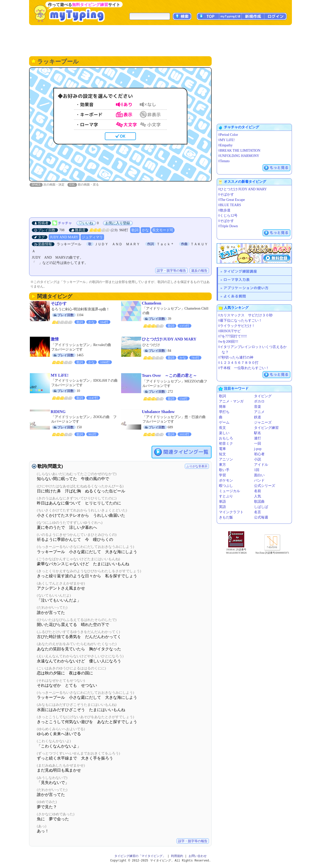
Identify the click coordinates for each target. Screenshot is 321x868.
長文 (222, 428)
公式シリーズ (265, 486)
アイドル (261, 465)
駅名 (258, 433)
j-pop (258, 449)
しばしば (261, 507)
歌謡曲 (259, 502)
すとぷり (226, 496)
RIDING (58, 412)
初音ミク (226, 444)
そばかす (59, 304)
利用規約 (177, 856)
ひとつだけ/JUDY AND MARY (169, 339)
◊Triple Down (228, 226)
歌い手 (224, 470)
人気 (258, 496)
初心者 (259, 454)
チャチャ (65, 223)
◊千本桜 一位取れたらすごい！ (244, 368)
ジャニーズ (263, 422)
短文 (222, 454)
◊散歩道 (224, 210)
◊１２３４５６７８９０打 (238, 363)
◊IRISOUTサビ (229, 331)
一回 (258, 444)
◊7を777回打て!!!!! (232, 336)
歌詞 (135, 230)
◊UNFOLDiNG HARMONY (239, 156)
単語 (222, 502)
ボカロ (259, 401)
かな (145, 230)
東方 (222, 465)
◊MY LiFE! (226, 140)
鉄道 (258, 417)
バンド (259, 480)
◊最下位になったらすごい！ (240, 321)
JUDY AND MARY (64, 237)
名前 (258, 491)
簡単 (222, 407)
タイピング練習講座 (240, 271)
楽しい (224, 433)
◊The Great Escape (231, 200)
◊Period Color (228, 135)
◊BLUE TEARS (230, 205)
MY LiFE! (60, 375)
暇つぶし (226, 486)
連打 (258, 438)
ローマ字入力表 (237, 280)
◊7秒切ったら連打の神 (236, 357)
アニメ (259, 412)
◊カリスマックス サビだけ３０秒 (245, 315)
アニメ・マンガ (231, 401)
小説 (258, 459)
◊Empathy (225, 145)
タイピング (263, 396)
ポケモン (226, 480)
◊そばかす (226, 194)
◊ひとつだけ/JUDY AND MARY (243, 189)
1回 (257, 470)
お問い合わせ (198, 856)
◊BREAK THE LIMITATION (239, 151)
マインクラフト (231, 512)
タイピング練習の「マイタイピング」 (140, 856)
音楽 (258, 407)
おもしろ (226, 438)
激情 (55, 339)
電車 (222, 449)
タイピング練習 (266, 428)
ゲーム (224, 422)
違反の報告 (199, 271)
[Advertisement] (160, 40)
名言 (258, 512)
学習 (222, 475)
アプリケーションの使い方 (246, 288)
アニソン (226, 459)
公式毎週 (261, 517)
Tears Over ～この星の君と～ (170, 376)
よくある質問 (235, 296)
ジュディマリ (92, 237)
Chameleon (152, 303)
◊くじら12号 (228, 216)
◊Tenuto (224, 161)
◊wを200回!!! (228, 342)
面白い (259, 475)
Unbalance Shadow (158, 412)
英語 (222, 507)
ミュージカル (229, 491)
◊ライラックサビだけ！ (237, 326)
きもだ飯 (226, 517)
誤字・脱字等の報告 (171, 271)
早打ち (224, 412)
